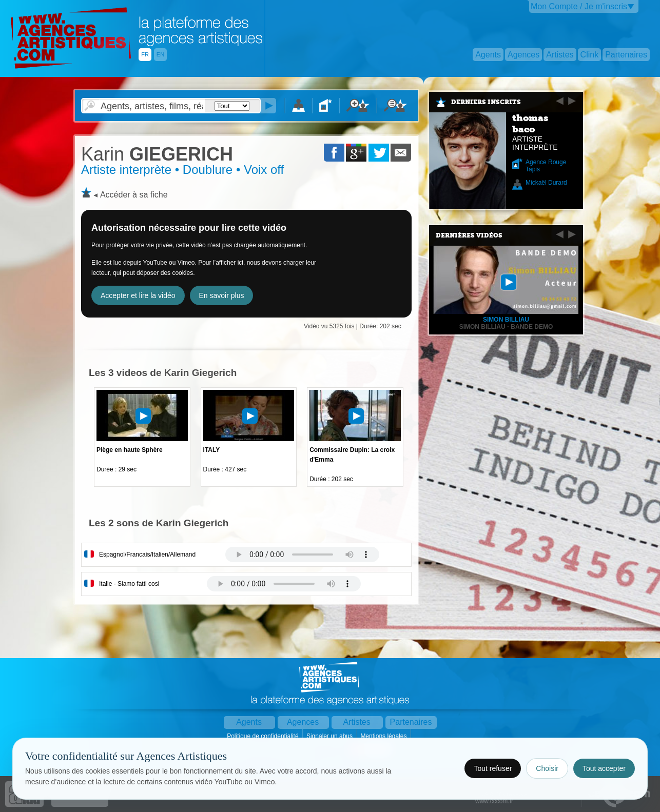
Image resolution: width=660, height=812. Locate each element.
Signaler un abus (330, 736)
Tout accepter (604, 768)
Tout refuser (493, 768)
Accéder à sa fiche (134, 195)
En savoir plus (222, 295)
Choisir (547, 768)
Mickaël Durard (546, 183)
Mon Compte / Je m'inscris (579, 6)
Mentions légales (384, 736)
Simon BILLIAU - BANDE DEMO (506, 327)
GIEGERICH (157, 154)
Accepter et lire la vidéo (138, 295)
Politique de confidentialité (264, 736)
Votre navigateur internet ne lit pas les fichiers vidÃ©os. (302, 554)
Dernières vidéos (469, 235)
